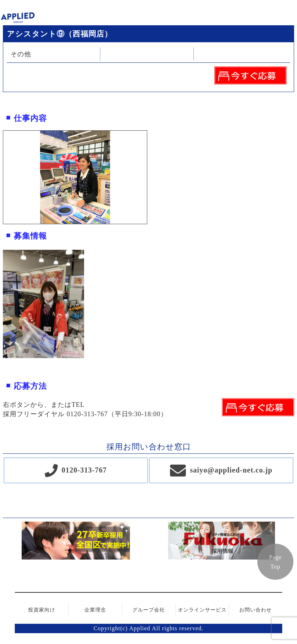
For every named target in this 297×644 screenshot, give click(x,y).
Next (152, 177)
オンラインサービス (202, 610)
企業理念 (95, 610)
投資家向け (42, 610)
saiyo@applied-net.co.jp (231, 470)
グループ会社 (149, 610)
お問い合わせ (255, 610)
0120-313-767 (84, 470)
